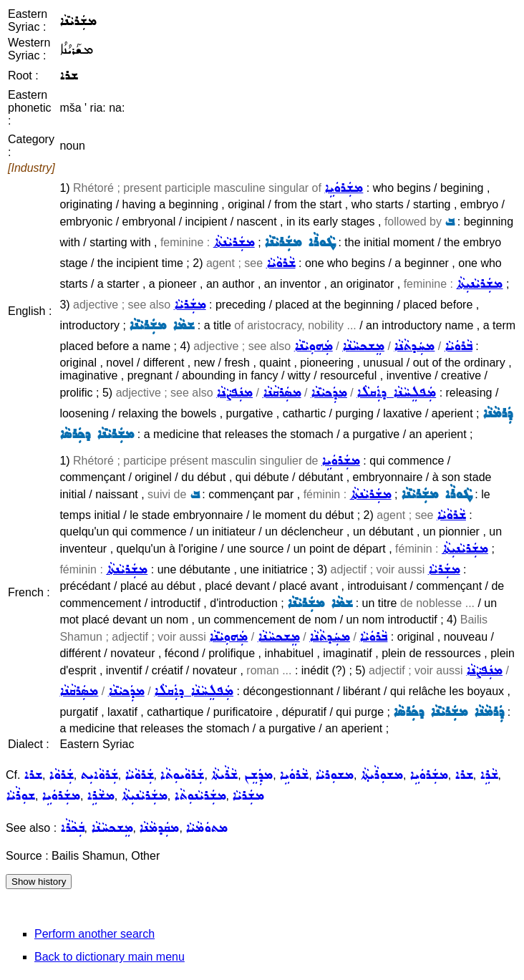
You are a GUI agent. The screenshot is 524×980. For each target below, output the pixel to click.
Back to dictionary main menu (110, 957)
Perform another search (94, 934)
